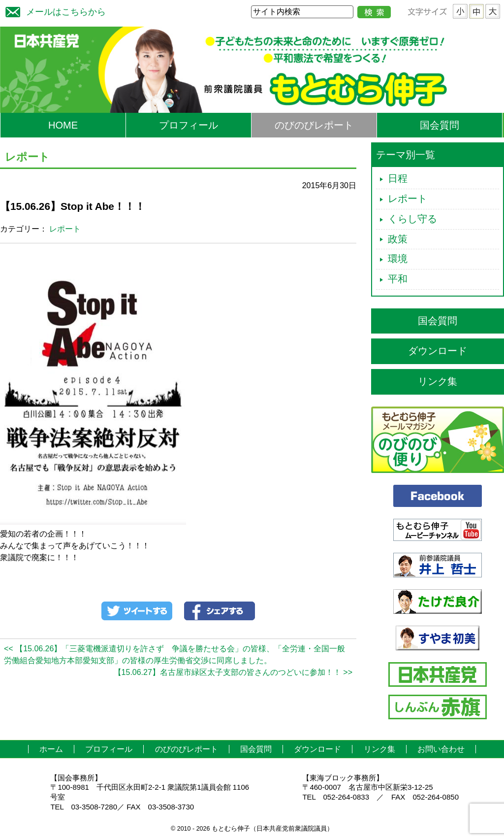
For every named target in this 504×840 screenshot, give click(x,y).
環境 (398, 259)
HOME (63, 125)
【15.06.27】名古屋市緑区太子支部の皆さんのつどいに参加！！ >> (233, 672)
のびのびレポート (314, 125)
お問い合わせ (441, 749)
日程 (398, 178)
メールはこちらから (53, 11)
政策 (398, 239)
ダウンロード (438, 351)
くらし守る (412, 219)
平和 (398, 279)
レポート (65, 229)
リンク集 (438, 381)
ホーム (51, 749)
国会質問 (440, 125)
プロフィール (189, 125)
